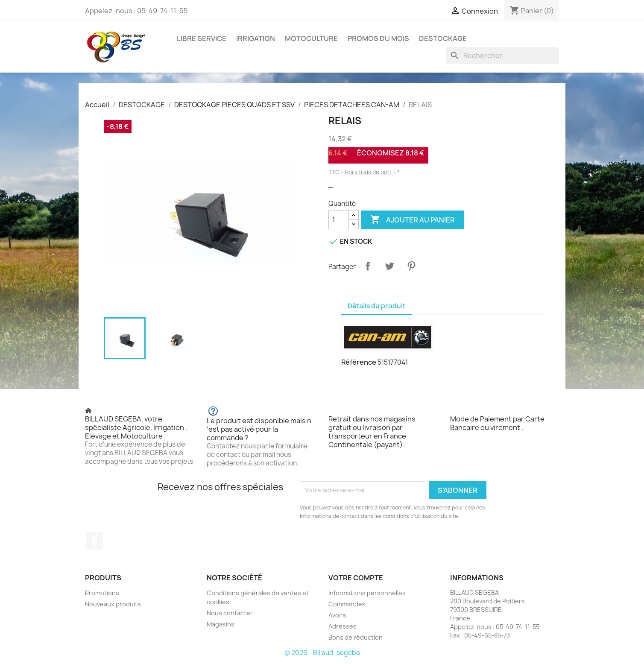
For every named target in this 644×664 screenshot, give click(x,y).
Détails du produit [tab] (377, 306)
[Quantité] (339, 220)
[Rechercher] (503, 56)
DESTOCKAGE (443, 38)
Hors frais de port (369, 172)
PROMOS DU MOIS (378, 38)
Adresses (342, 626)
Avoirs (337, 615)
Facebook (94, 541)
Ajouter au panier (413, 220)
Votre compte (356, 578)
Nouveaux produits (113, 604)
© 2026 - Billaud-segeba (322, 653)
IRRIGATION (256, 38)
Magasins (221, 624)
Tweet (389, 266)
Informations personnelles (367, 593)
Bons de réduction (356, 637)
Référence (359, 362)
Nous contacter (230, 613)
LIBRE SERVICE (202, 38)
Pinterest (411, 266)
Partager (368, 266)
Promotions (102, 593)
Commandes (347, 604)
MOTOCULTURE (311, 38)
